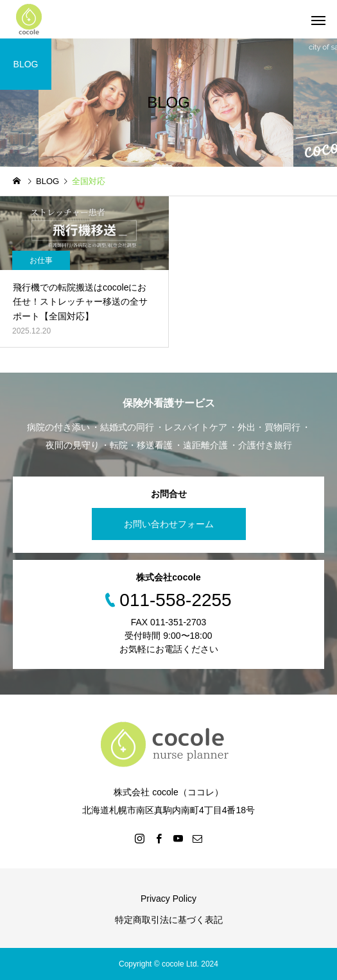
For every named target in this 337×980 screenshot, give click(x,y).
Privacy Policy (168, 899)
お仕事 (41, 260)
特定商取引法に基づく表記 (169, 920)
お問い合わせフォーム (169, 524)
